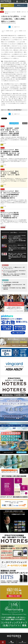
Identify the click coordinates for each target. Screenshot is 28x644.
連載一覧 (25, 123)
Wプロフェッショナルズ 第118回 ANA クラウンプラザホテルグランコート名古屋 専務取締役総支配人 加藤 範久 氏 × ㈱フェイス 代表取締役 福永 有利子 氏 (10, 195)
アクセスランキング (22, 643)
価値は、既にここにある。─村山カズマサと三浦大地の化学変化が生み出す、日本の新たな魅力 (17, 257)
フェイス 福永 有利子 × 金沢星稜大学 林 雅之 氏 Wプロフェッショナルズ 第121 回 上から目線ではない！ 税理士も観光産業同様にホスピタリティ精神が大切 (10, 132)
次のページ (17, 27)
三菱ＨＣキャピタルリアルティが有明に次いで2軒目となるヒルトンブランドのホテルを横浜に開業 (17, 249)
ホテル (2, 10)
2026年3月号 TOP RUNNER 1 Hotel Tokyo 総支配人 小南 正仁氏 (15, 289)
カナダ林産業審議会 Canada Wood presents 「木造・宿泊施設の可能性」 (14, 285)
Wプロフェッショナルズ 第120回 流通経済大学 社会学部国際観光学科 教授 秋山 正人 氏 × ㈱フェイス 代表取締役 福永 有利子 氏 (10, 153)
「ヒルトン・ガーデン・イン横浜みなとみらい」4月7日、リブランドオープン (14, 268)
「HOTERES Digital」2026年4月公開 (11, 282)
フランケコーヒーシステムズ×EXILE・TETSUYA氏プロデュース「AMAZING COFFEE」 (14, 271)
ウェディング (3, 227)
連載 (2, 8)
